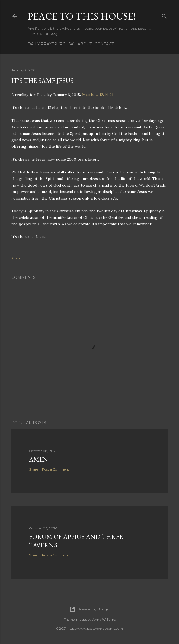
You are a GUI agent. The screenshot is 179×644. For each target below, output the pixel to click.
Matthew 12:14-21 (98, 95)
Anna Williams (104, 619)
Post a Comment (56, 469)
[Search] (164, 15)
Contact (104, 44)
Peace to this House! (82, 16)
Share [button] (16, 258)
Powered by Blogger (90, 609)
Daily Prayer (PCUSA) (51, 44)
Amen (39, 459)
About (85, 44)
